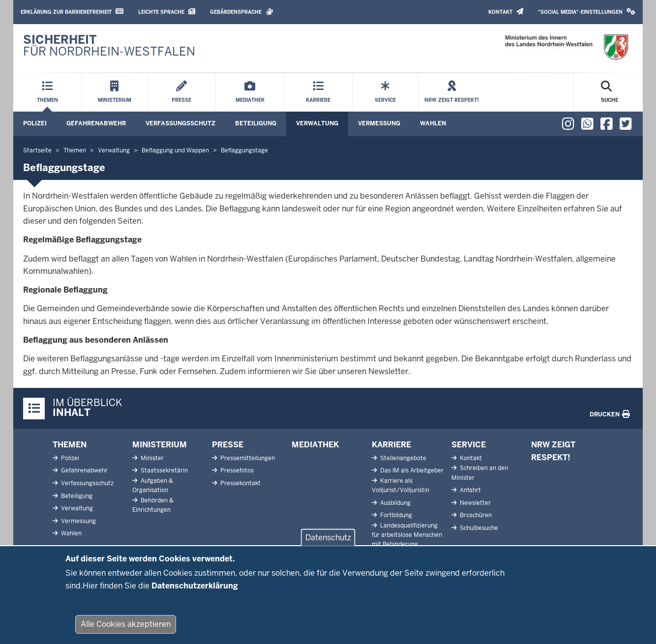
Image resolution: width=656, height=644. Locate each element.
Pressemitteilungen (247, 458)
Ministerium (160, 445)
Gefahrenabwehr (96, 123)
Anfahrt (470, 490)
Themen (70, 445)
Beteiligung (256, 123)
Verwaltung (317, 123)
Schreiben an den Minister (480, 473)
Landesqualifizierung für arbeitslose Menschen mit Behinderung (407, 535)
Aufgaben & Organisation (153, 485)
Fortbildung (395, 515)
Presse (228, 445)
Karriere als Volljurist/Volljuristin (401, 485)
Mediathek (315, 445)
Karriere (391, 445)
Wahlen (433, 123)
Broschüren (475, 515)
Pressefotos (236, 470)
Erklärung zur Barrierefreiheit (72, 12)
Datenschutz (328, 545)
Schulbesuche (478, 528)
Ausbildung (395, 503)
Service (469, 445)
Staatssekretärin (164, 470)
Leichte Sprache (167, 12)
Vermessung (379, 123)
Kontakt (506, 12)
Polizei (35, 123)
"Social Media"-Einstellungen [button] (587, 12)
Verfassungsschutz (180, 123)
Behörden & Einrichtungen (153, 505)
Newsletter (475, 503)
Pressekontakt (240, 483)
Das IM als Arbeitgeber (411, 470)
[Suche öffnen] (610, 92)
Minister (151, 458)
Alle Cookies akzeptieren (126, 631)
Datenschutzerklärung (195, 593)
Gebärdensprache (242, 12)
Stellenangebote (403, 458)
